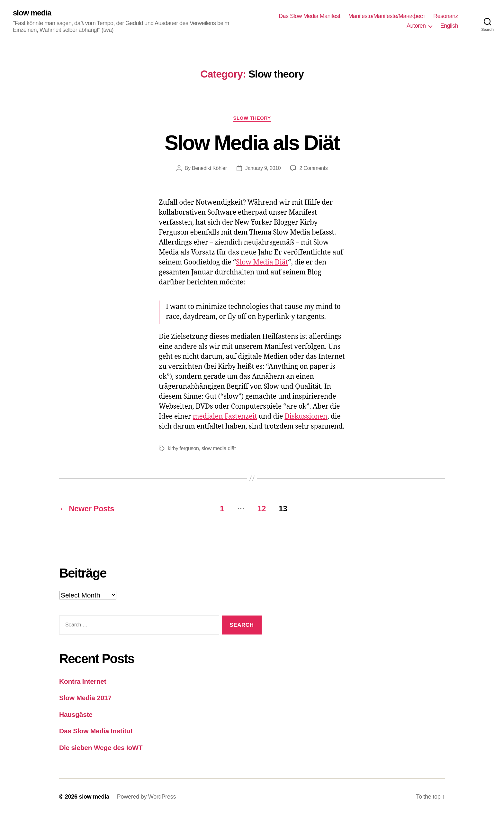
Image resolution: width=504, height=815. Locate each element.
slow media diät (219, 448)
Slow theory (252, 118)
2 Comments (313, 168)
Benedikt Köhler (209, 168)
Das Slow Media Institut (96, 731)
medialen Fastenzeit (225, 417)
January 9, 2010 (263, 168)
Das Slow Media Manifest (310, 16)
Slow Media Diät (262, 262)
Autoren (416, 26)
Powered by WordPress (146, 797)
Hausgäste (76, 714)
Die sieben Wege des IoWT (101, 748)
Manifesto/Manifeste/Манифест (387, 16)
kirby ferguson (183, 448)
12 (262, 509)
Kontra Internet (83, 681)
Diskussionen (306, 417)
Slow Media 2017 (85, 698)
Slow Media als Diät (252, 143)
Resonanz (446, 16)
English (449, 26)
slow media (32, 13)
